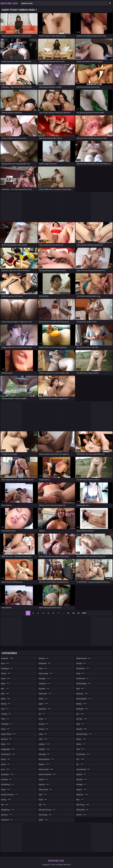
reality (81, 704)
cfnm (5, 719)
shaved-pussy (84, 734)
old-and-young (47, 810)
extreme (7, 779)
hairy (43, 668)
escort (6, 764)
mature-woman (47, 774)
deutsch (6, 739)
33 (78, 613)
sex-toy (82, 719)
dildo (6, 744)
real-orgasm (84, 699)
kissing (44, 724)
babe (6, 683)
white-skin (83, 810)
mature (44, 764)
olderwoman (84, 658)
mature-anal (46, 769)
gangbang (8, 810)
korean (44, 729)
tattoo (81, 744)
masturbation (47, 759)
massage (44, 754)
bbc (5, 689)
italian (43, 699)
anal (5, 663)
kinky (43, 719)
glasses (44, 658)
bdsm (6, 699)
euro (5, 769)
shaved (82, 729)
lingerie (44, 749)
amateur (7, 658)
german (7, 815)
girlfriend (7, 820)
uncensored (83, 769)
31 (68, 613)
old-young (45, 815)
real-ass (82, 694)
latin (43, 739)
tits (81, 759)
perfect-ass (83, 678)
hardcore (45, 683)
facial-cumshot (10, 794)
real (80, 689)
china (5, 729)
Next (84, 613)
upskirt (81, 774)
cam (5, 709)
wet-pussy (83, 805)
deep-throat (9, 734)
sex (81, 714)
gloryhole (45, 663)
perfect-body (84, 683)
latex (43, 734)
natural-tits (46, 789)
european (7, 774)
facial (6, 789)
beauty (6, 704)
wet (80, 800)
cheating (7, 724)
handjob (45, 678)
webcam (82, 794)
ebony (6, 759)
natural (44, 784)
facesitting (8, 784)
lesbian (44, 744)
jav (42, 714)
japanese (45, 709)
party (80, 673)
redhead (82, 709)
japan (43, 704)
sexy (81, 724)
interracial (45, 694)
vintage (81, 784)
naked (43, 779)
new (43, 794)
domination (8, 754)
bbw (5, 694)
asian (6, 678)
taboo (81, 739)
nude (43, 800)
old (43, 805)
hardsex (44, 689)
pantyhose (83, 668)
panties (81, 663)
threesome (83, 754)
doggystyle (8, 749)
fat (5, 805)
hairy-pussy (46, 673)
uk (80, 764)
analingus (7, 668)
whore (81, 815)
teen (81, 749)
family (6, 800)
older (43, 820)
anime (6, 673)
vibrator (82, 779)
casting (6, 714)
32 (73, 613)
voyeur (82, 789)
